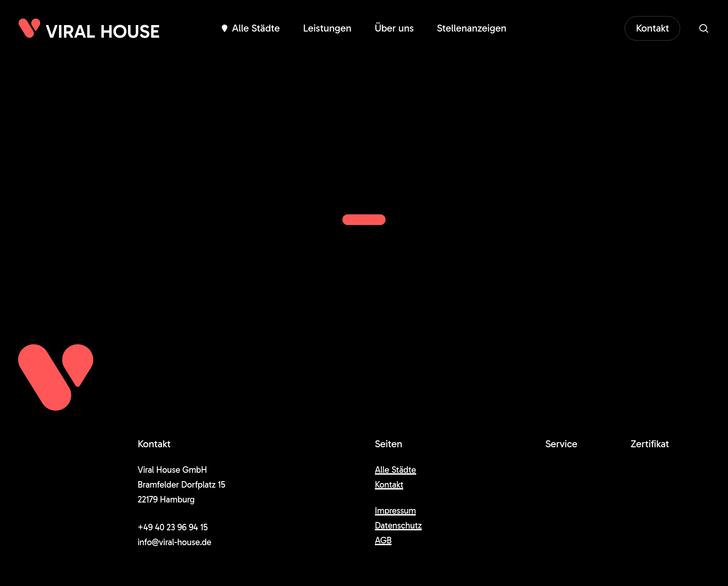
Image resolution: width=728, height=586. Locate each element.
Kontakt (389, 485)
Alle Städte (396, 470)
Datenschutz (398, 525)
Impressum (396, 511)
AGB (383, 540)
